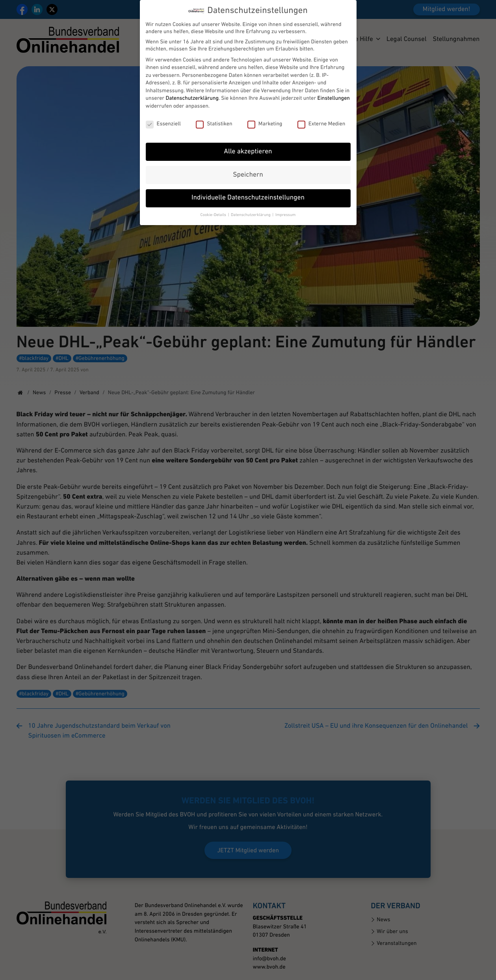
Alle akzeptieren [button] (248, 146)
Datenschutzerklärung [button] (251, 210)
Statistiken (214, 119)
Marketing (265, 119)
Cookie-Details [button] (214, 210)
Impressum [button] (286, 210)
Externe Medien (321, 119)
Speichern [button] (248, 170)
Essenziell (163, 119)
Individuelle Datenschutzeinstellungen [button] (248, 193)
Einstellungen (334, 93)
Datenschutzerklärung (192, 93)
